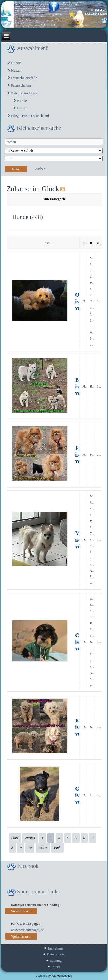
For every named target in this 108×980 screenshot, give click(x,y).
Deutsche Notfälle (24, 78)
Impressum (56, 948)
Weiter (43, 848)
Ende (58, 848)
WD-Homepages (62, 976)
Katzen (16, 70)
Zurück (30, 838)
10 (30, 848)
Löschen (39, 169)
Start (15, 838)
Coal (93, 795)
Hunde (16, 63)
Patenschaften (21, 85)
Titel (50, 243)
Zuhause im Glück (24, 93)
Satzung (56, 961)
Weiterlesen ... (21, 911)
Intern (56, 967)
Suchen (16, 169)
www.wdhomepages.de (27, 930)
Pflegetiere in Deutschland (30, 116)
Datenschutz (56, 954)
